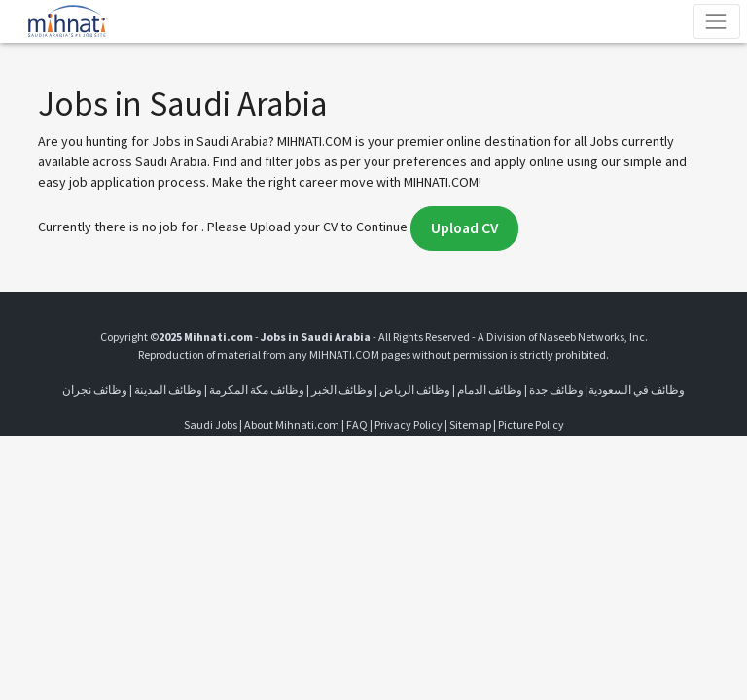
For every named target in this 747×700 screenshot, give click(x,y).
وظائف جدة (556, 389)
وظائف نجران (95, 389)
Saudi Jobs (211, 424)
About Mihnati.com (293, 424)
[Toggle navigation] (716, 21)
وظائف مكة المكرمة (257, 389)
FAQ (357, 424)
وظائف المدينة (168, 389)
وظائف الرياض (415, 389)
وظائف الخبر (342, 389)
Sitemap (470, 424)
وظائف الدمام (490, 389)
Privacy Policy (409, 424)
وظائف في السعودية (637, 389)
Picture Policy (531, 424)
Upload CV (464, 228)
